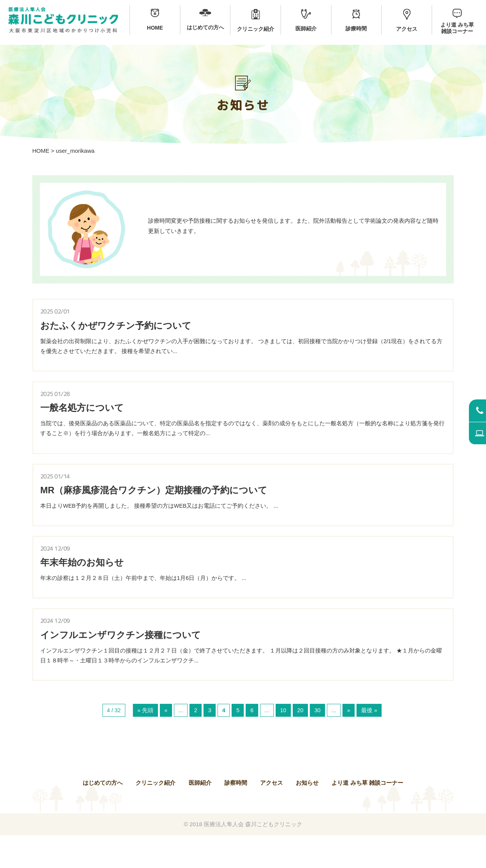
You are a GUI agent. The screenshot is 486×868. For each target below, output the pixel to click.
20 (301, 743)
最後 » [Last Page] (370, 743)
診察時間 (236, 815)
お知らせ (307, 815)
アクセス (271, 815)
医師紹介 (200, 815)
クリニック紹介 (155, 815)
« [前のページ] (165, 743)
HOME (41, 151)
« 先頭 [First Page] (145, 743)
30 (318, 743)
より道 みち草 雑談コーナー (367, 815)
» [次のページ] (350, 743)
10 (283, 743)
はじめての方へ (103, 815)
